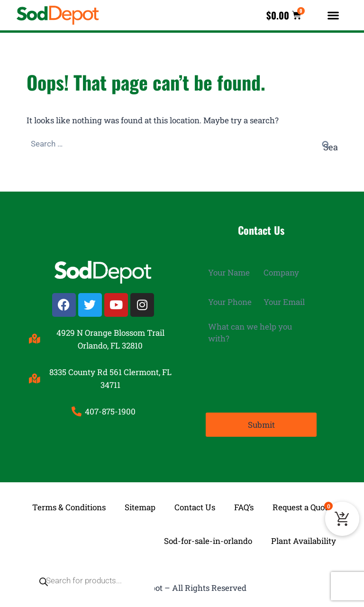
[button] (333, 15)
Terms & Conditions (69, 507)
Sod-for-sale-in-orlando (208, 541)
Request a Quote (302, 507)
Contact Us (195, 507)
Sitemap (140, 507)
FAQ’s (244, 507)
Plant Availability (304, 541)
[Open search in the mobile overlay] (86, 541)
